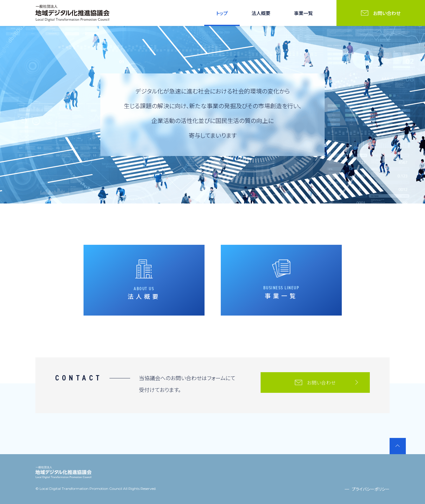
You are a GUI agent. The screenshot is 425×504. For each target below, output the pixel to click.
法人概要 (261, 13)
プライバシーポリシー (371, 489)
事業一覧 (303, 13)
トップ (222, 13)
